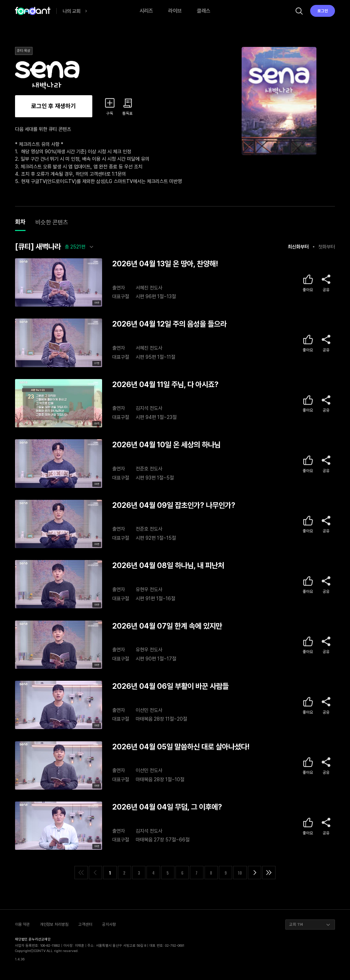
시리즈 (146, 11)
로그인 (323, 11)
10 (240, 873)
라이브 (175, 11)
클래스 (204, 11)
